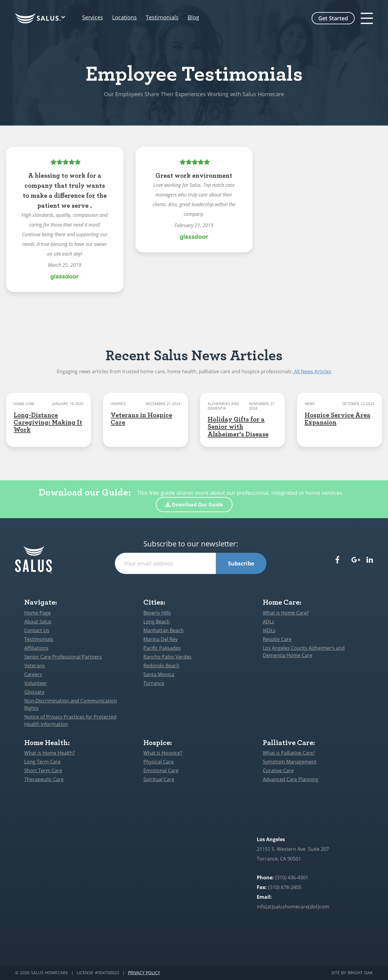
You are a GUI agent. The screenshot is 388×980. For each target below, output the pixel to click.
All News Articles (312, 371)
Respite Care (277, 639)
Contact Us (37, 630)
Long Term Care (42, 762)
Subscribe (241, 563)
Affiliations (36, 648)
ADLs (269, 622)
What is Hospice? (163, 753)
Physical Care (159, 762)
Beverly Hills (157, 613)
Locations (130, 18)
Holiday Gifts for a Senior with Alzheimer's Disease (238, 426)
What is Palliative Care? (289, 753)
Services (93, 18)
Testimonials (174, 18)
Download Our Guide (194, 505)
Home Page (37, 613)
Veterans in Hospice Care (141, 418)
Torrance (154, 683)
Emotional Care (161, 770)
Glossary (34, 692)
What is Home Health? (50, 753)
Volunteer (36, 683)
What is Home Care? (286, 613)
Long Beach (157, 622)
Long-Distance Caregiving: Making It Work (48, 422)
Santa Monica (159, 674)
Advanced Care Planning (291, 779)
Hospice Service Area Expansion (338, 418)
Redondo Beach (161, 666)
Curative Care (278, 770)
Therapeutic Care (44, 779)
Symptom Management (290, 762)
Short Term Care (43, 770)
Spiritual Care (159, 779)
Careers (33, 674)
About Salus (38, 622)
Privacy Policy (144, 973)
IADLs (269, 630)
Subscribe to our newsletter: (191, 544)
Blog (206, 18)
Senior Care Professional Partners (63, 657)
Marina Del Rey (161, 639)
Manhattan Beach (164, 630)
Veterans (35, 666)
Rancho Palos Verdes (167, 657)
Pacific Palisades (162, 648)
